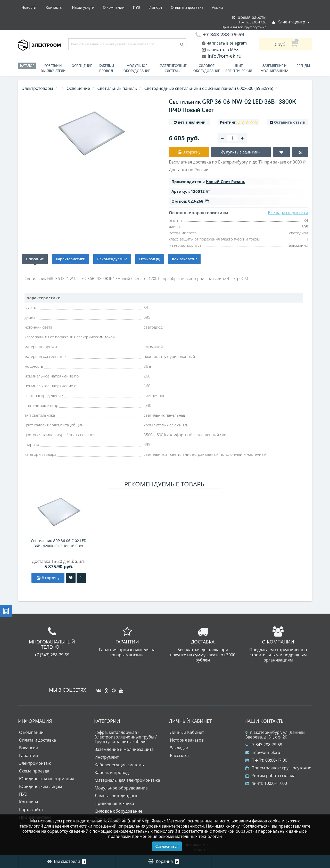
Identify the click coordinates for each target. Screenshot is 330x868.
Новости (195, 7)
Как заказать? (184, 259)
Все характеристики (288, 213)
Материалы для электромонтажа (127, 780)
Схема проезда (34, 771)
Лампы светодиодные (117, 796)
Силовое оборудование (207, 68)
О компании (64, 7)
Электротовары (38, 88)
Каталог (27, 66)
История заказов (187, 740)
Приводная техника (114, 803)
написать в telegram (226, 43)
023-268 (199, 201)
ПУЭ (88, 7)
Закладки (179, 748)
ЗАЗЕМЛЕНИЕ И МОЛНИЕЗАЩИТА (274, 68)
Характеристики (71, 259)
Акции (172, 7)
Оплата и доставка (141, 7)
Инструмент (107, 757)
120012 (200, 191)
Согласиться (167, 846)
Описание (35, 259)
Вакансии (29, 748)
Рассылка (179, 755)
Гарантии (28, 755)
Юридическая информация (47, 779)
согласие (31, 831)
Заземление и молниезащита (124, 749)
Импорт (108, 7)
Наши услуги (33, 7)
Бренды (303, 66)
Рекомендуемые (112, 259)
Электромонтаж (35, 763)
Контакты (220, 7)
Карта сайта (31, 810)
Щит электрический (239, 68)
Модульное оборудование (137, 68)
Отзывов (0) (150, 259)
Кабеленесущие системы (173, 68)
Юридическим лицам (41, 786)
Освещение (82, 66)
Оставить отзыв (290, 122)
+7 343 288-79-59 (264, 745)
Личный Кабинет (187, 732)
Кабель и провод (106, 68)
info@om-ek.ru (224, 56)
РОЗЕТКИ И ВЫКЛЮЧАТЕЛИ (53, 68)
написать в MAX (223, 49)
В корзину (48, 578)
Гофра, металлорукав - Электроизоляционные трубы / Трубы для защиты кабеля (126, 737)
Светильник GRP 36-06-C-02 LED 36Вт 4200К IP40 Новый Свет (59, 543)
